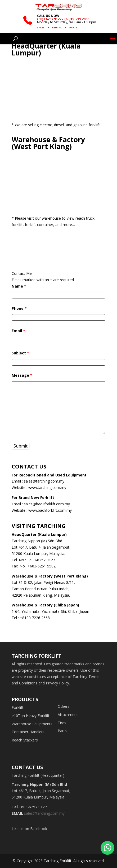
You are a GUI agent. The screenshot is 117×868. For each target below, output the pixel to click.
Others (64, 706)
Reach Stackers (25, 740)
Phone (19, 308)
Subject (20, 353)
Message (22, 375)
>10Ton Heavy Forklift (31, 716)
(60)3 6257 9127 (49, 19)
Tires (62, 723)
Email (18, 331)
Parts (62, 731)
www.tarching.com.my (47, 487)
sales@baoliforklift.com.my (47, 504)
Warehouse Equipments (32, 724)
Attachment (68, 715)
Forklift (18, 707)
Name (19, 286)
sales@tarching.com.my (44, 481)
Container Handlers (28, 732)
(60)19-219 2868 (77, 19)
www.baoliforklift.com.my (50, 510)
